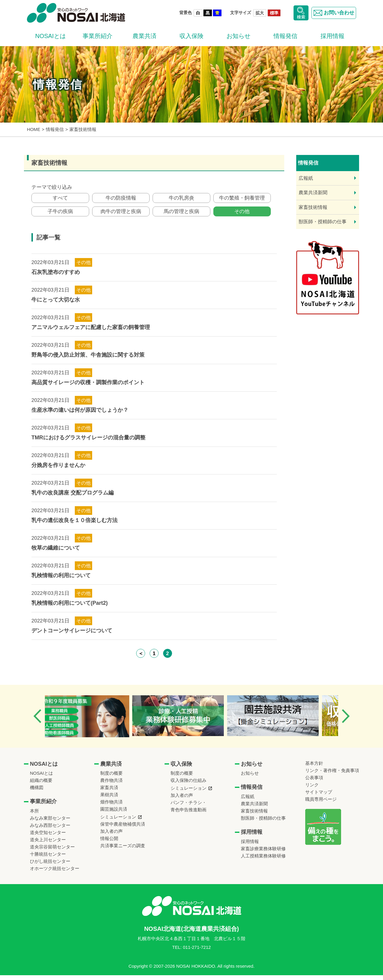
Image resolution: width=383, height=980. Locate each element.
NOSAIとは (50, 36)
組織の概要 (41, 785)
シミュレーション (118, 822)
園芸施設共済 (114, 814)
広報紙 (306, 178)
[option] (94, 721)
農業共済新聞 (313, 193)
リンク (312, 790)
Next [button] (346, 721)
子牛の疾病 (60, 215)
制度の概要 (111, 778)
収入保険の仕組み (189, 785)
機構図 (37, 792)
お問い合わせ (332, 13)
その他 (242, 215)
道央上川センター (48, 844)
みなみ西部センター (50, 830)
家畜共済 (109, 792)
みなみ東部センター (50, 823)
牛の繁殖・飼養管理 (242, 199)
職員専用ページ (321, 804)
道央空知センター (48, 837)
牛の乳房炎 (181, 199)
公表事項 (314, 782)
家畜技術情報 (313, 207)
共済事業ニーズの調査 (123, 850)
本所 (34, 816)
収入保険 (191, 36)
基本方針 (314, 768)
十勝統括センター (48, 859)
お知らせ (238, 36)
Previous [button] (37, 721)
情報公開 (109, 843)
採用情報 (332, 36)
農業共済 (145, 36)
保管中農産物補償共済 (123, 829)
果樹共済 (109, 799)
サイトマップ (319, 797)
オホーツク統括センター (55, 873)
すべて (60, 199)
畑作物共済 (111, 807)
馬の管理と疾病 (181, 215)
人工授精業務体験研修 (263, 861)
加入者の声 (111, 836)
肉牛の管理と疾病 (121, 215)
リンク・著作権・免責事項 (332, 775)
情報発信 (285, 36)
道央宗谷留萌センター (52, 852)
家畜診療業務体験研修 (263, 853)
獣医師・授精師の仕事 (323, 222)
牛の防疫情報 (121, 199)
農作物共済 (111, 785)
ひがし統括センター (50, 866)
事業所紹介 (98, 36)
